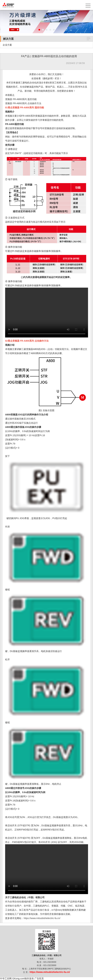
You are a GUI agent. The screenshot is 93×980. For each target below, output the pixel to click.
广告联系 (39, 979)
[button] (39, 30)
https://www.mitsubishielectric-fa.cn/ (42, 918)
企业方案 (7, 45)
